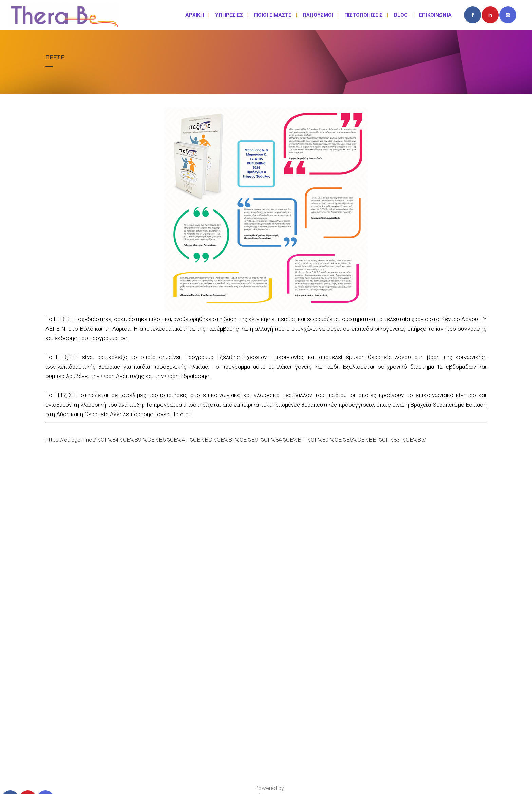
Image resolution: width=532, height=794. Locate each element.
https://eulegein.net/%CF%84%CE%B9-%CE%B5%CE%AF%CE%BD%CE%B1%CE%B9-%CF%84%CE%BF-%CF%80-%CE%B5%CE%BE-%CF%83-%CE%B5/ (236, 440)
